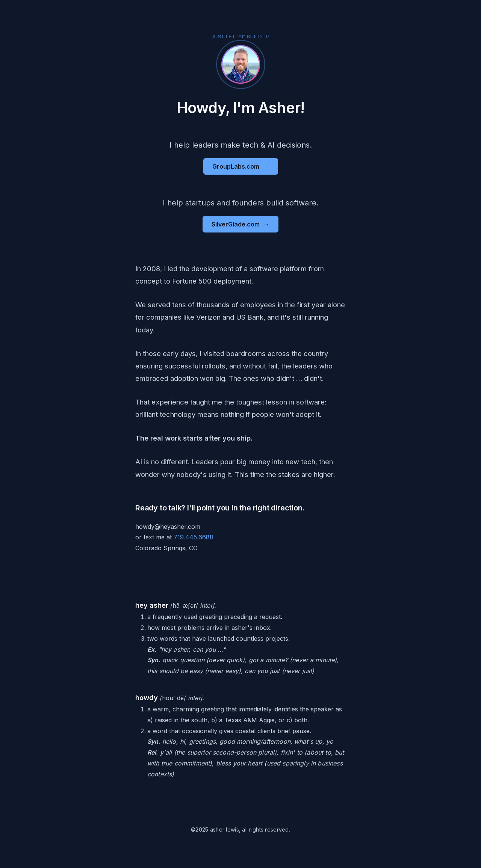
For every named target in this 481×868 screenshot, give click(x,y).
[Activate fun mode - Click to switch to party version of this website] (241, 64)
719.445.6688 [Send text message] (194, 537)
